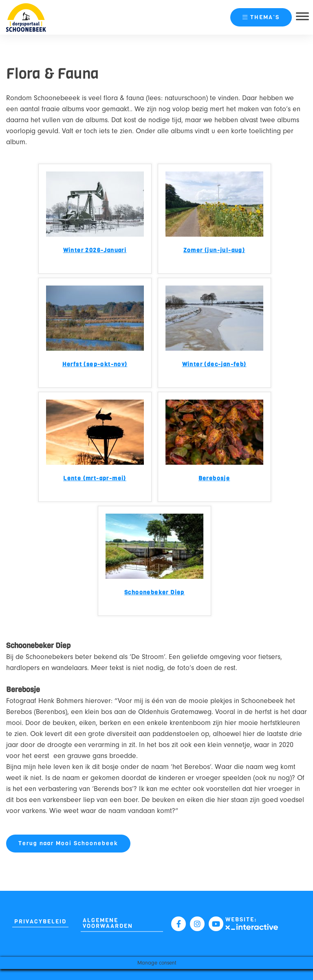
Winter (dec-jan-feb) (214, 365)
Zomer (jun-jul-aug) (214, 251)
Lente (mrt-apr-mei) (95, 479)
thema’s (261, 17)
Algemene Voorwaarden (108, 923)
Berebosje (214, 479)
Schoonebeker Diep (154, 593)
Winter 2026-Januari (95, 251)
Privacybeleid (40, 922)
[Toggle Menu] (302, 16)
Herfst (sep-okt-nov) (95, 365)
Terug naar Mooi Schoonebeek (68, 843)
